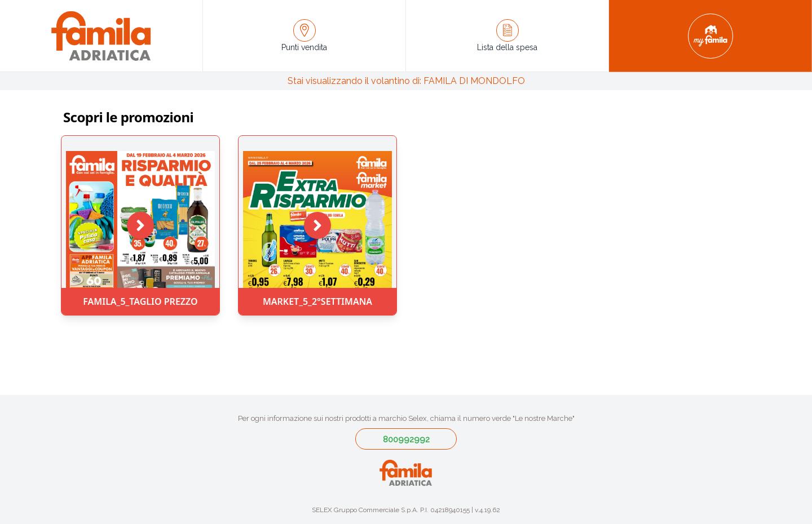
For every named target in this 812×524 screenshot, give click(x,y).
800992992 (406, 439)
